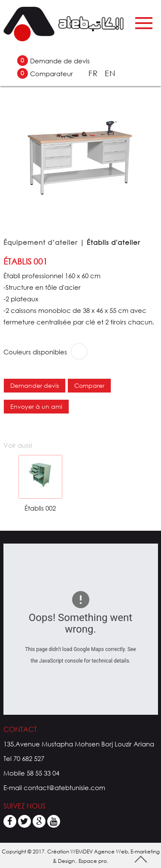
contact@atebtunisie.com (64, 788)
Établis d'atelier (114, 242)
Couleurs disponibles (35, 352)
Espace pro (93, 861)
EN (110, 73)
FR (94, 73)
